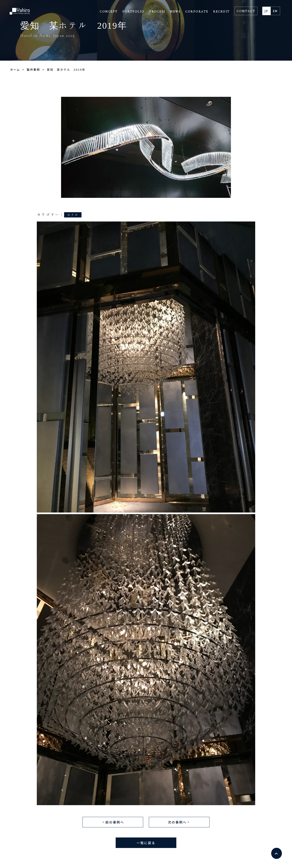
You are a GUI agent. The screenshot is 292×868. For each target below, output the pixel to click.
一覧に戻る (146, 843)
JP (266, 11)
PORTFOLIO (133, 12)
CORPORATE (197, 12)
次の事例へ (179, 822)
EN (275, 11)
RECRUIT (221, 12)
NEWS (175, 12)
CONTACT (246, 11)
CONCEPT (109, 12)
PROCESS (157, 12)
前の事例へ (113, 822)
